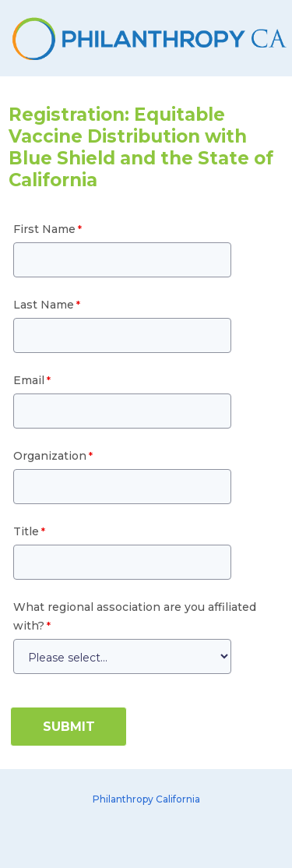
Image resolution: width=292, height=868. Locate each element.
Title (26, 531)
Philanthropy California (146, 799)
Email (29, 380)
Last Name (44, 305)
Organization (50, 456)
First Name (44, 229)
